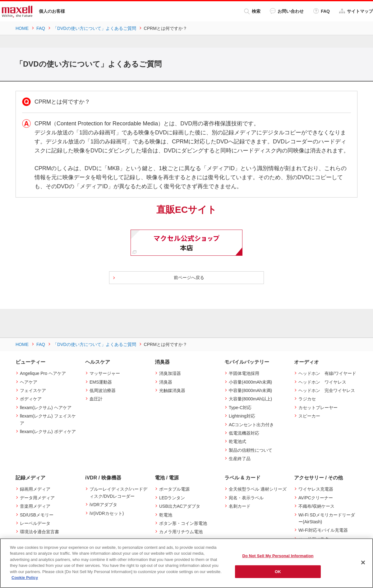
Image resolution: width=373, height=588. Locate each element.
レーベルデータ (35, 523)
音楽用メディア (35, 506)
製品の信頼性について (251, 450)
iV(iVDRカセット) (107, 513)
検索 (252, 11)
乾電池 (166, 515)
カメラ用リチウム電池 (181, 532)
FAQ (321, 11)
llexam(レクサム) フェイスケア (48, 419)
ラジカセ (307, 399)
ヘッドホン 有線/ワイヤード (327, 373)
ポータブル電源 (174, 489)
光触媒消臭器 (172, 390)
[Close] (363, 562)
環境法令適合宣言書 (39, 532)
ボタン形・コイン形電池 (183, 523)
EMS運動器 (101, 382)
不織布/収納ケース (316, 506)
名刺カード (240, 506)
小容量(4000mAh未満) (250, 382)
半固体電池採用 (244, 373)
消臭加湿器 (170, 373)
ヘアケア (29, 382)
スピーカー (309, 416)
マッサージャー (105, 373)
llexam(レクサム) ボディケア (48, 432)
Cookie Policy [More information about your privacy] (25, 578)
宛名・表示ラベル (246, 498)
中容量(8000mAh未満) (250, 390)
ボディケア (31, 399)
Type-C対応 (240, 408)
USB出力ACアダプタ (180, 506)
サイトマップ (356, 11)
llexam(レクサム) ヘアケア (46, 408)
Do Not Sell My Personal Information (278, 556)
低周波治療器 (103, 390)
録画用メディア (35, 489)
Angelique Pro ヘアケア (43, 373)
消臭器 (166, 382)
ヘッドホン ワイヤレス (322, 382)
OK (278, 571)
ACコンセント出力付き (251, 425)
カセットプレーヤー (318, 408)
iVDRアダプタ (103, 505)
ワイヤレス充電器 (316, 489)
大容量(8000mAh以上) (250, 399)
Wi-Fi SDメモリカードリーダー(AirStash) (327, 518)
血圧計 (96, 399)
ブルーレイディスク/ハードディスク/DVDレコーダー (118, 492)
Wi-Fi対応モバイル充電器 (323, 530)
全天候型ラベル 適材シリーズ (258, 489)
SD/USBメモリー (37, 515)
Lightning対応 (242, 416)
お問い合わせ (287, 11)
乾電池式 (237, 441)
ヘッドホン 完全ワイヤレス (327, 390)
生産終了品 (240, 459)
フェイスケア (33, 390)
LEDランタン (172, 498)
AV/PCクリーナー (316, 498)
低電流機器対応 (244, 433)
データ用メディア (37, 498)
